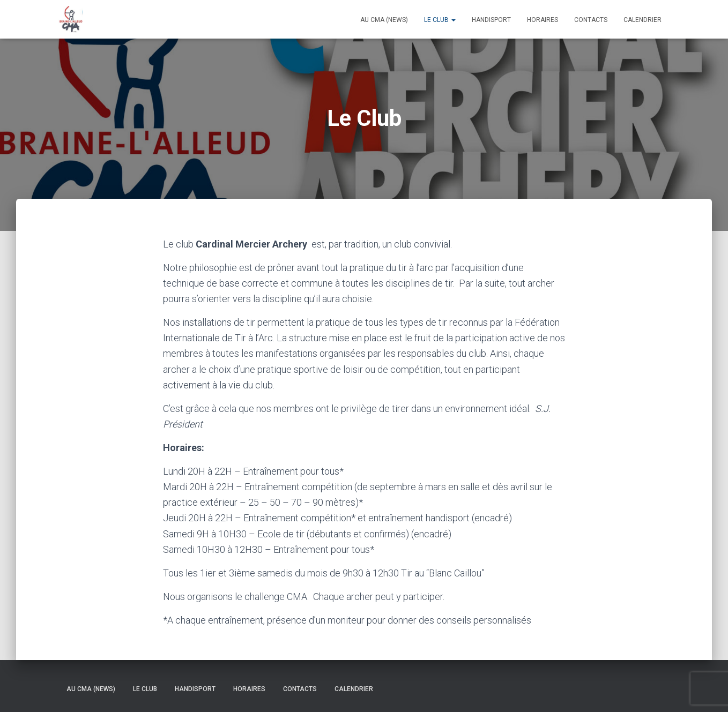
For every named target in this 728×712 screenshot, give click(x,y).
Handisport (491, 20)
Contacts (591, 20)
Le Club (440, 20)
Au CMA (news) (384, 20)
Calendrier (642, 20)
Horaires (543, 20)
